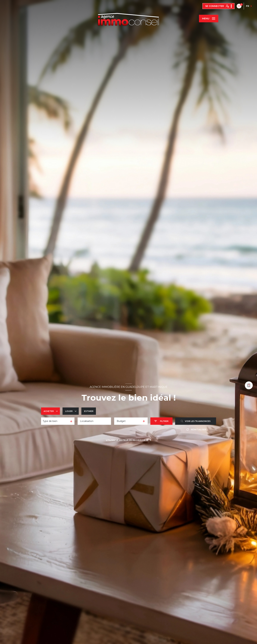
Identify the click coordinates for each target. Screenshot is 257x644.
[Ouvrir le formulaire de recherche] (161, 421)
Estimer (89, 411)
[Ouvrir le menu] (209, 19)
